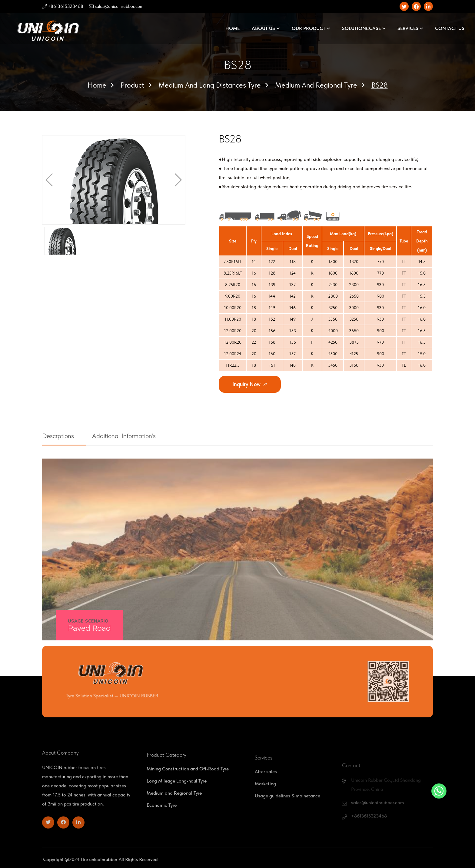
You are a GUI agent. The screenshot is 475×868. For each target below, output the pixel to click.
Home (97, 85)
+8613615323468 (63, 6)
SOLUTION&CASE (361, 28)
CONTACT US (450, 28)
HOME (233, 28)
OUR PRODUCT (309, 28)
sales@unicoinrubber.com (116, 6)
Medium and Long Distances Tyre (210, 85)
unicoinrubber (132, 859)
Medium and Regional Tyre (316, 85)
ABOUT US (263, 28)
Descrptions (63, 460)
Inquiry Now (250, 384)
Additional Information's (128, 460)
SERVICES (408, 28)
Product (132, 85)
